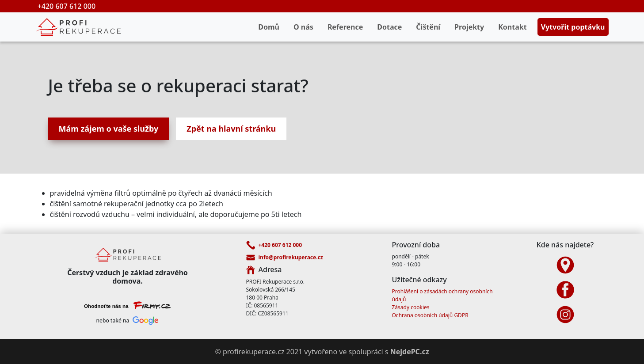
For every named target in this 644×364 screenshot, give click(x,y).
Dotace (389, 27)
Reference (345, 27)
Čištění (428, 27)
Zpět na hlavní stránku (231, 129)
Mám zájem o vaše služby (109, 129)
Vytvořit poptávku (573, 27)
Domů (269, 27)
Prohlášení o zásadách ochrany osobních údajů (442, 295)
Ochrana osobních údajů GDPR (430, 315)
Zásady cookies (411, 307)
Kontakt (512, 27)
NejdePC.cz (410, 352)
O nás (303, 27)
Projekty (469, 27)
